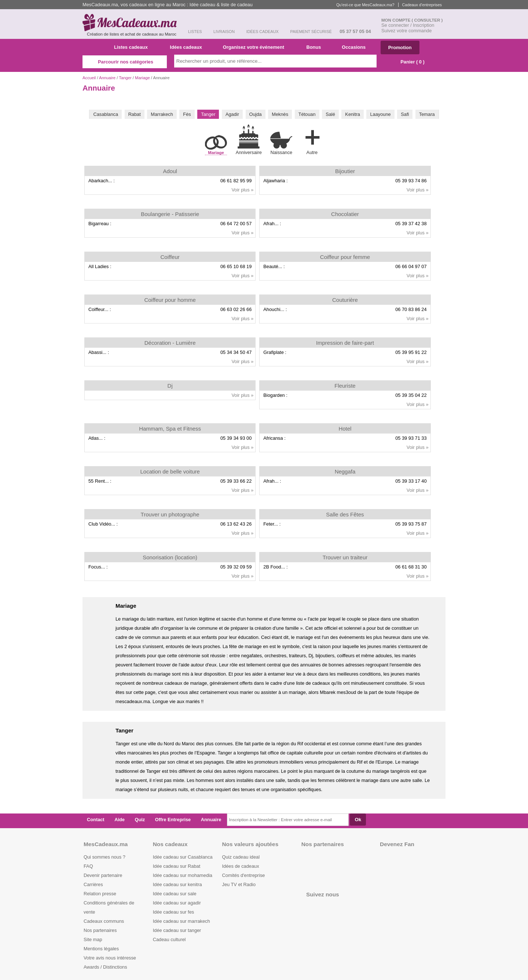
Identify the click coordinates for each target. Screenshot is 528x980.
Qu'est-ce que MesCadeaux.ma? (365, 5)
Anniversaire (249, 140)
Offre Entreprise (173, 820)
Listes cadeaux (134, 47)
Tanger (125, 78)
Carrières (93, 884)
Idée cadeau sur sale (175, 894)
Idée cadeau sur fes (173, 912)
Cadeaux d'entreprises (422, 5)
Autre (312, 141)
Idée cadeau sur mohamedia (183, 875)
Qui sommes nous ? (104, 857)
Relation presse (100, 894)
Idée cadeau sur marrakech (181, 921)
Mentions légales (101, 949)
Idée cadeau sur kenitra (177, 884)
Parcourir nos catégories (125, 62)
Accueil (89, 78)
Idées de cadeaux (241, 866)
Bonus (316, 47)
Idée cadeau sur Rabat (177, 866)
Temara (427, 114)
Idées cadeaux (188, 47)
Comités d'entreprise (244, 875)
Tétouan (307, 114)
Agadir (232, 114)
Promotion (400, 47)
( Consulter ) (427, 20)
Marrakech (162, 114)
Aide (120, 820)
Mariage (142, 78)
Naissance (281, 143)
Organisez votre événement (256, 47)
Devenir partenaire (103, 875)
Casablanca (106, 114)
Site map (93, 939)
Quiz (140, 820)
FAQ (88, 866)
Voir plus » (243, 190)
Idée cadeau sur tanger (177, 930)
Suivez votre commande (406, 31)
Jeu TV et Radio (239, 884)
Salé (330, 114)
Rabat (135, 114)
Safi (405, 114)
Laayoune (380, 114)
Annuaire (107, 78)
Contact (96, 820)
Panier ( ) (409, 62)
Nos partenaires (100, 930)
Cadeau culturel (169, 939)
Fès (187, 114)
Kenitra (353, 114)
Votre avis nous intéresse (110, 958)
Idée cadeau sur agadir (177, 903)
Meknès (280, 114)
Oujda (256, 114)
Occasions (356, 47)
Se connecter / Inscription (408, 25)
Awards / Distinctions (105, 967)
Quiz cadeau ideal (241, 857)
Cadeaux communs (104, 921)
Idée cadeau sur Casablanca (183, 857)
